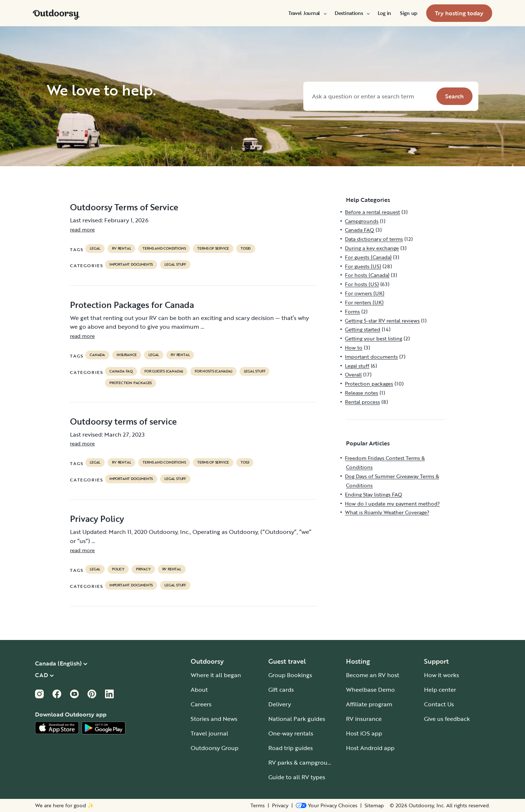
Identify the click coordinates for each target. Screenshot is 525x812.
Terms (258, 805)
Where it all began (216, 675)
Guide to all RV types (297, 777)
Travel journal (209, 733)
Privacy (280, 805)
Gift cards (281, 690)
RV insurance (364, 719)
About (199, 690)
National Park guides (297, 719)
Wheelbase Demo (370, 690)
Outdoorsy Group (215, 748)
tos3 (245, 462)
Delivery (280, 704)
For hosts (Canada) (213, 371)
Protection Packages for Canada (132, 305)
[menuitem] (307, 13)
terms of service (213, 249)
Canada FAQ (121, 371)
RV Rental (121, 249)
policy (118, 569)
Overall (353, 374)
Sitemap (374, 805)
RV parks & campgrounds (303, 762)
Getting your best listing (374, 338)
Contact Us (439, 704)
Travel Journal (307, 13)
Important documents (131, 265)
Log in (384, 13)
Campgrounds (362, 221)
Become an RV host (373, 675)
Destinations (352, 13)
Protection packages (131, 383)
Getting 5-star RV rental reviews (382, 321)
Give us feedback (447, 719)
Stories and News (214, 719)
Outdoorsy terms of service (123, 421)
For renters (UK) (364, 302)
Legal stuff (175, 265)
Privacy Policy (97, 519)
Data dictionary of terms (374, 239)
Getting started (363, 329)
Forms (352, 311)
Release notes (361, 393)
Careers (201, 704)
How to (354, 348)
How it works (442, 675)
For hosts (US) (362, 284)
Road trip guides (291, 748)
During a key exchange (372, 248)
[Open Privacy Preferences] (326, 805)
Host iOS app (364, 733)
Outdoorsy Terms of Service (124, 207)
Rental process (362, 402)
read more (82, 229)
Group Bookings (290, 675)
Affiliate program (369, 704)
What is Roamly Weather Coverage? (387, 512)
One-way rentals (291, 733)
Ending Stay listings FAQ (374, 494)
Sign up (409, 13)
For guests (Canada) (164, 371)
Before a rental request (372, 212)
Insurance (127, 355)
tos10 (246, 249)
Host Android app (370, 748)
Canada (97, 355)
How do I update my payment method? (392, 503)
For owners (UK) (365, 293)
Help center (440, 690)
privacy (143, 569)
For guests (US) (363, 266)
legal (95, 249)
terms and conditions (164, 249)
